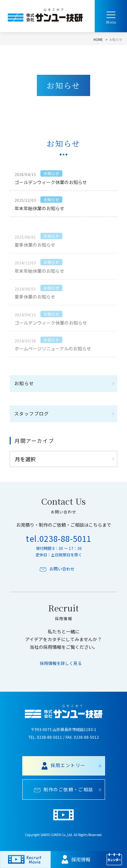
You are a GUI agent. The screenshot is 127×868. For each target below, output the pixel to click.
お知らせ (51, 174)
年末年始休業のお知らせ (39, 209)
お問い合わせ (57, 569)
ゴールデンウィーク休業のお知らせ (51, 183)
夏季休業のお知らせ (35, 252)
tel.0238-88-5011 (58, 539)
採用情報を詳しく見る (61, 663)
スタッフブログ (32, 414)
